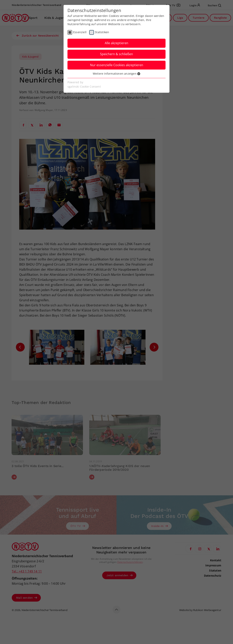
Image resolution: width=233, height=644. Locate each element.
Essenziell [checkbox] (80, 32)
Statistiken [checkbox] (102, 32)
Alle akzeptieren (116, 43)
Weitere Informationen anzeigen (116, 74)
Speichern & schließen (116, 54)
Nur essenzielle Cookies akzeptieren (117, 65)
